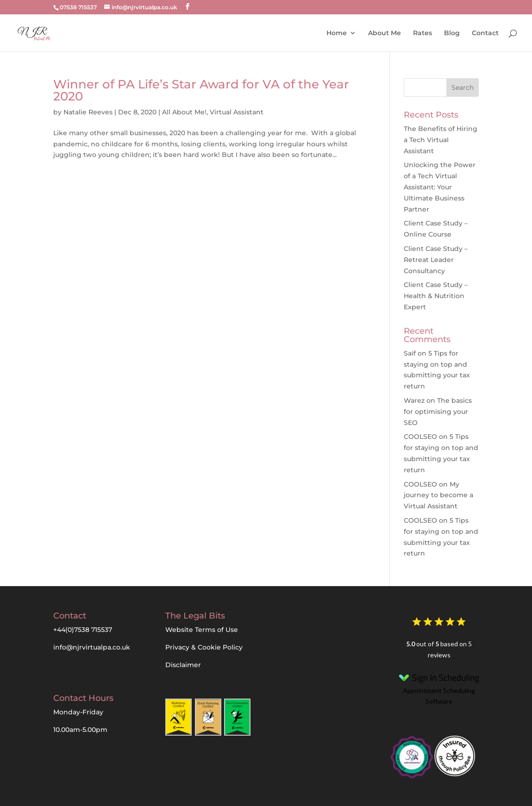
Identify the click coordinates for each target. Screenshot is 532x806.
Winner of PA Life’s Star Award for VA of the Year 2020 (201, 90)
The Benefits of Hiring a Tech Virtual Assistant (441, 140)
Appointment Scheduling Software (439, 688)
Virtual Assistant (237, 112)
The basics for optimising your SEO (438, 412)
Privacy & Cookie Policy (204, 647)
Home (337, 33)
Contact (485, 33)
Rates (422, 33)
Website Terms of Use (202, 630)
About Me (385, 33)
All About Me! (184, 112)
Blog (452, 33)
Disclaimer (183, 665)
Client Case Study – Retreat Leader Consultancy (436, 260)
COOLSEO (420, 437)
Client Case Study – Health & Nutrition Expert (436, 296)
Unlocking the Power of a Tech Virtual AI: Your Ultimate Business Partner (440, 187)
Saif (410, 353)
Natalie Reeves (88, 112)
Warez (414, 400)
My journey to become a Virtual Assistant (438, 495)
